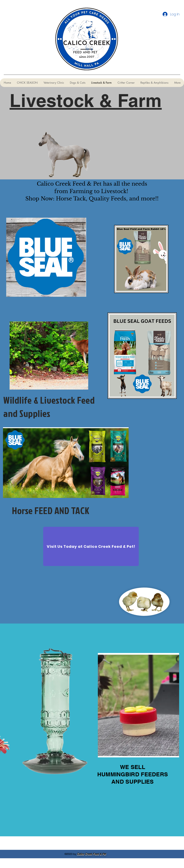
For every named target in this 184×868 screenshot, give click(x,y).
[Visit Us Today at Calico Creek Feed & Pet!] (91, 546)
